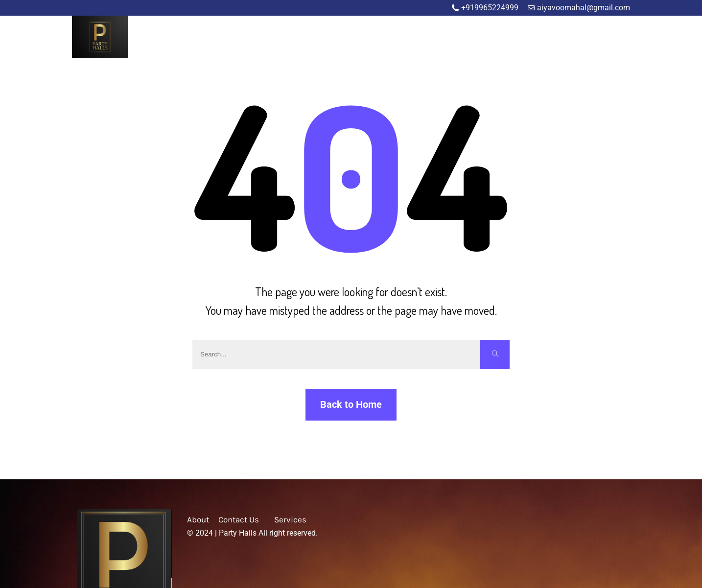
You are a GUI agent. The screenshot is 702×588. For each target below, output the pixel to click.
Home (483, 38)
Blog (583, 38)
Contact (617, 38)
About (515, 38)
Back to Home (351, 404)
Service (550, 38)
